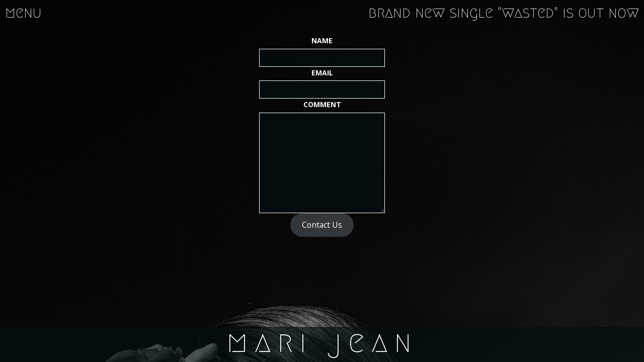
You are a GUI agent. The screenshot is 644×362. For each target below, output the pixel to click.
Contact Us (322, 225)
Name (322, 40)
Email (322, 73)
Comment (322, 104)
